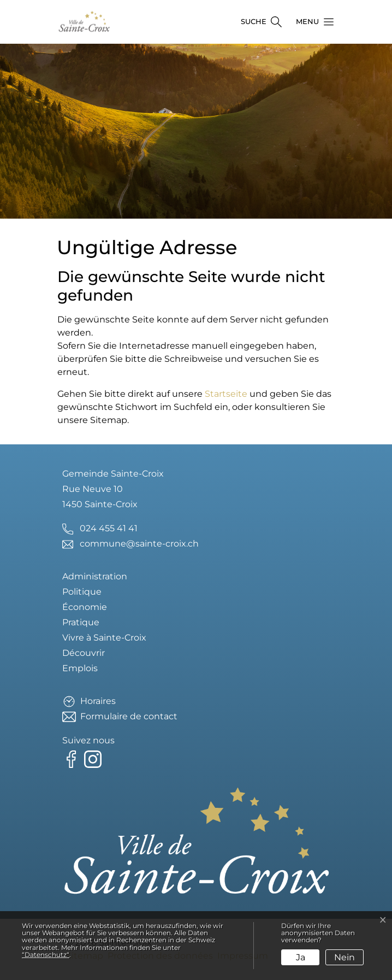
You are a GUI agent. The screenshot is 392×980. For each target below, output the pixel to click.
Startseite (226, 394)
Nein (345, 957)
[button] (312, 22)
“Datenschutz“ (46, 955)
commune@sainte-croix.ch (139, 544)
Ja (301, 957)
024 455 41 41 (109, 528)
